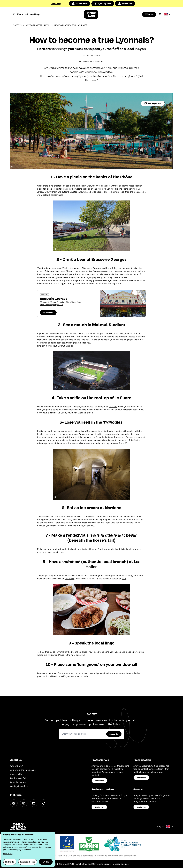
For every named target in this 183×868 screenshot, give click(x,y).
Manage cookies (121, 864)
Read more (99, 781)
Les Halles (69, 579)
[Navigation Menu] (18, 14)
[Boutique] (148, 14)
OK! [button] (46, 862)
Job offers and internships (23, 770)
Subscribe (114, 734)
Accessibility (16, 774)
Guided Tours (80, 4)
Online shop (56, 4)
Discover (17, 25)
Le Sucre (113, 407)
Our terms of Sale (19, 778)
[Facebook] (14, 803)
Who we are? (16, 766)
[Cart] (160, 14)
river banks (101, 186)
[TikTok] (44, 803)
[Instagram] (24, 803)
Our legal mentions (19, 786)
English (165, 827)
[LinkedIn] (34, 803)
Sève (124, 579)
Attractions (125, 4)
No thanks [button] (10, 862)
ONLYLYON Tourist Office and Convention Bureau (87, 864)
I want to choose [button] (28, 862)
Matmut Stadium (66, 346)
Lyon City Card (103, 4)
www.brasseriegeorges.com (51, 305)
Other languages (18, 782)
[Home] (91, 14)
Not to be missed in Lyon (38, 25)
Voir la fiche (48, 313)
